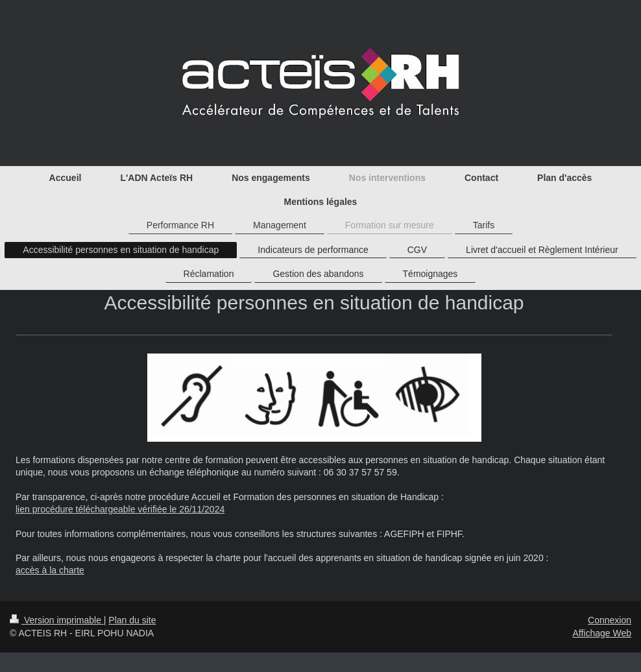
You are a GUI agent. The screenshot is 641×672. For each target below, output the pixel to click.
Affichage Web (602, 633)
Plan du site (132, 620)
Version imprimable (57, 620)
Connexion (610, 620)
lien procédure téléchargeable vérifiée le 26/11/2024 (120, 509)
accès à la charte (50, 570)
